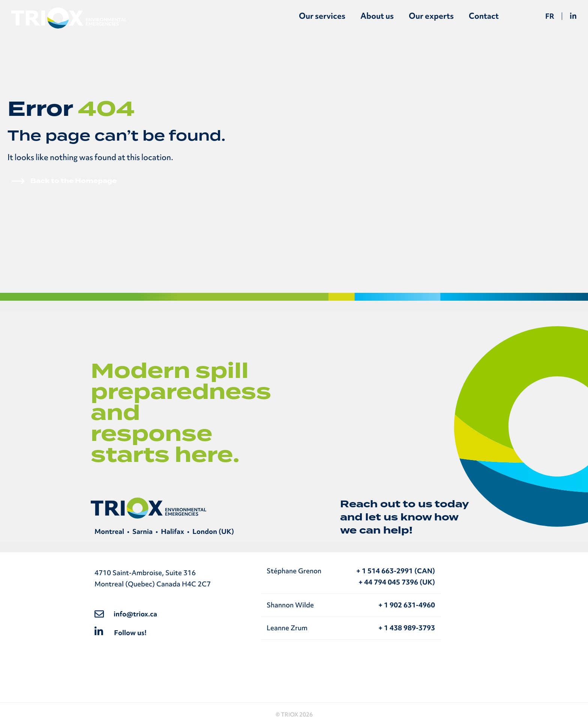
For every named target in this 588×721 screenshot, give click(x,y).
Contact (484, 16)
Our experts (431, 16)
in (573, 16)
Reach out (370, 504)
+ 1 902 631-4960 (407, 605)
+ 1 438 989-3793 (407, 628)
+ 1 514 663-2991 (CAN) (396, 571)
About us (377, 16)
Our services (322, 16)
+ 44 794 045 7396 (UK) (397, 582)
